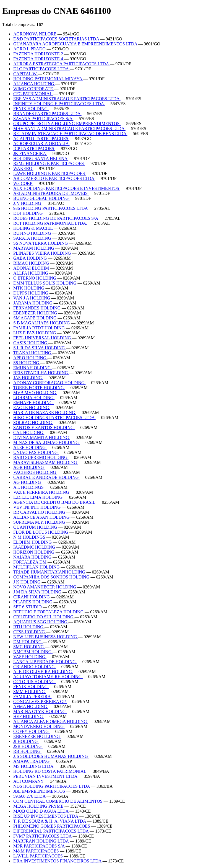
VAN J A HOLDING (32, 298)
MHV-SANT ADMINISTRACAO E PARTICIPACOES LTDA (69, 129)
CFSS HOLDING (30, 632)
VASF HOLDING (30, 657)
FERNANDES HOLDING (37, 308)
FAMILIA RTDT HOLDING (40, 328)
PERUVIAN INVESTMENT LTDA (46, 776)
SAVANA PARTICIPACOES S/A (43, 119)
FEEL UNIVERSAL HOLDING (43, 338)
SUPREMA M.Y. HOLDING (40, 522)
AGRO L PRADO (30, 49)
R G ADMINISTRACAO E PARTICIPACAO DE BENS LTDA (70, 134)
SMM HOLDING (30, 692)
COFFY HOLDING (32, 731)
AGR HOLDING (29, 467)
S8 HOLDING (27, 363)
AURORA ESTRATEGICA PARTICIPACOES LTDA (62, 64)
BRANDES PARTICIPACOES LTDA (47, 114)
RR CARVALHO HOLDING (40, 512)
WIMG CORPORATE (34, 89)
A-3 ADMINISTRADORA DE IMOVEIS (51, 193)
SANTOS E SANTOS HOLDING (44, 427)
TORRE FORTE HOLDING (39, 388)
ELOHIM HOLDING (33, 542)
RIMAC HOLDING (32, 263)
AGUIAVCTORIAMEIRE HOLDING (48, 677)
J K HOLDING (28, 582)
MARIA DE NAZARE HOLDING (45, 413)
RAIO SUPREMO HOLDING (41, 457)
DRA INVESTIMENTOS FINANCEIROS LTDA (58, 861)
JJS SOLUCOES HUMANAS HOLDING (51, 756)
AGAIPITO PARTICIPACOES (41, 139)
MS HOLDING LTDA (34, 766)
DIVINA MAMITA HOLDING (42, 437)
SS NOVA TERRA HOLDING (41, 243)
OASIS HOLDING (31, 343)
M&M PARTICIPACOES (37, 851)
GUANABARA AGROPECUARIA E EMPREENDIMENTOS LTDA (76, 44)
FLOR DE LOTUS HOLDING (41, 532)
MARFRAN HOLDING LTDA (41, 841)
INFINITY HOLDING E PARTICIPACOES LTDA (59, 104)
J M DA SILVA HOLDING (38, 592)
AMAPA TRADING (32, 761)
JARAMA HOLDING (33, 303)
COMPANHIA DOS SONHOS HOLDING (52, 577)
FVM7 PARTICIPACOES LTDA (43, 836)
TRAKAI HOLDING (33, 353)
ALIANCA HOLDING (34, 84)
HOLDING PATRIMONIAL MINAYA (48, 79)
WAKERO (23, 168)
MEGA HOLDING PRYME (39, 806)
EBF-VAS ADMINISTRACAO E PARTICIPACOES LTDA (67, 99)
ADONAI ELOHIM (32, 268)
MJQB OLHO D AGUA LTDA (41, 811)
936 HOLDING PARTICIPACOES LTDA (51, 208)
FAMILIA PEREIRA (32, 697)
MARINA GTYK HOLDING (40, 711)
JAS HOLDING (28, 378)
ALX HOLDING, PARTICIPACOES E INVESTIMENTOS (67, 188)
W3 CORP (23, 183)
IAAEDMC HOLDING (35, 547)
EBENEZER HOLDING (36, 313)
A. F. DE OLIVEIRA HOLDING (43, 672)
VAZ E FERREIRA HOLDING (42, 492)
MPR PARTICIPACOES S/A (40, 846)
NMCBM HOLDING (33, 652)
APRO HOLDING (30, 358)
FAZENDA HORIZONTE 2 (39, 54)
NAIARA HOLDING (33, 557)
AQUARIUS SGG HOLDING (41, 622)
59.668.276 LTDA (30, 796)
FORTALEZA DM (30, 562)
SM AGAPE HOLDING (35, 318)
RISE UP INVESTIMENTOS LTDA (46, 816)
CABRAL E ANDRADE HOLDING (46, 477)
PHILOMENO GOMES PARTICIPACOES (52, 826)
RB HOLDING (27, 751)
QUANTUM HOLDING (36, 527)
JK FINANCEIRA (30, 153)
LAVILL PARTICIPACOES (39, 856)
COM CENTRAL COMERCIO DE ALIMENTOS (58, 801)
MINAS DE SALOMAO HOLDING (47, 442)
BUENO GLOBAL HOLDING (41, 198)
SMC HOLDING (29, 647)
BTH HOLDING (29, 627)
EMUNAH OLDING (33, 368)
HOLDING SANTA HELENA (41, 158)
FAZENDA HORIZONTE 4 (39, 59)
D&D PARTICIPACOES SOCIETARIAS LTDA (57, 39)
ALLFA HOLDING (31, 273)
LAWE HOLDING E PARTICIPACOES (50, 173)
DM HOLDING (28, 642)
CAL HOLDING (29, 432)
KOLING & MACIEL (34, 228)
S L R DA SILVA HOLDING (40, 348)
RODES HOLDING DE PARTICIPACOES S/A (56, 218)
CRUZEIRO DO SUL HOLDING (44, 617)
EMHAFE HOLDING (34, 403)
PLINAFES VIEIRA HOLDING (43, 253)
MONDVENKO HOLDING (39, 726)
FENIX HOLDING (31, 109)
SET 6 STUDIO (28, 607)
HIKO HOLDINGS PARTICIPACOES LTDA (54, 418)
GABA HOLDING (31, 258)
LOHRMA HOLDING (34, 398)
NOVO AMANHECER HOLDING (45, 587)
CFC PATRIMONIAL (33, 94)
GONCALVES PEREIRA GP (40, 702)
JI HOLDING (26, 741)
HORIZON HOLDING (34, 552)
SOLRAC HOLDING (33, 423)
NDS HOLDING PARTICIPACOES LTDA (52, 786)
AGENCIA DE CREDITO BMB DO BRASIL (55, 502)
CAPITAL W (25, 74)
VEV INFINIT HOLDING (37, 507)
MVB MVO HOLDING (35, 393)
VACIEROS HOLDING (35, 472)
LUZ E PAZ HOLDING (35, 333)
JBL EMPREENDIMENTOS (40, 791)
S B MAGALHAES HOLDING (42, 323)
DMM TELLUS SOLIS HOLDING (45, 283)
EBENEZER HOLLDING (37, 736)
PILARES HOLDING (33, 602)
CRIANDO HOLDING (35, 667)
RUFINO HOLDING (33, 233)
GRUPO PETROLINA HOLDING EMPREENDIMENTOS (67, 124)
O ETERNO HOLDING (35, 278)
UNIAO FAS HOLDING (36, 452)
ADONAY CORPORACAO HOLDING (49, 383)
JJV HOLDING (28, 203)
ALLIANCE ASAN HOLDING (42, 517)
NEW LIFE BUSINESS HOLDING (46, 637)
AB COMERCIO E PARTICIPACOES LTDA (54, 178)
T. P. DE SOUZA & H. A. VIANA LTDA (50, 821)
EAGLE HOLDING (32, 408)
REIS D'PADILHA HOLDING (41, 373)
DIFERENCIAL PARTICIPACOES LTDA (51, 831)
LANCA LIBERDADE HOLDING (45, 662)
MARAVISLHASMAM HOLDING (46, 462)
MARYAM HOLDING (34, 248)
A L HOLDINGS (29, 487)
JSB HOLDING (28, 746)
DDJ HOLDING (28, 213)
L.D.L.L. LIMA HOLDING (38, 497)
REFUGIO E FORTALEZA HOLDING (49, 612)
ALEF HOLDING (30, 447)
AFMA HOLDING (31, 706)
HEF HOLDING (29, 716)
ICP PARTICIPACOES (34, 148)
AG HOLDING (28, 482)
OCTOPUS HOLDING (35, 682)
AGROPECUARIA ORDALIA (41, 144)
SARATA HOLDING (33, 238)
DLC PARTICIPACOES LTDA (41, 69)
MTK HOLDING (29, 288)
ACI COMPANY (29, 781)
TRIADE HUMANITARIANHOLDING (50, 572)
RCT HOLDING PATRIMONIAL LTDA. (51, 223)
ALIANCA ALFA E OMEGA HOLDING (51, 721)
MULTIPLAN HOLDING (37, 567)
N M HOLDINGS (30, 537)
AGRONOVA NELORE (35, 34)
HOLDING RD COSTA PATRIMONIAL (50, 771)
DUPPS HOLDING (31, 293)
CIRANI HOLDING (32, 597)
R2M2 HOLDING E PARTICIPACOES (49, 163)
